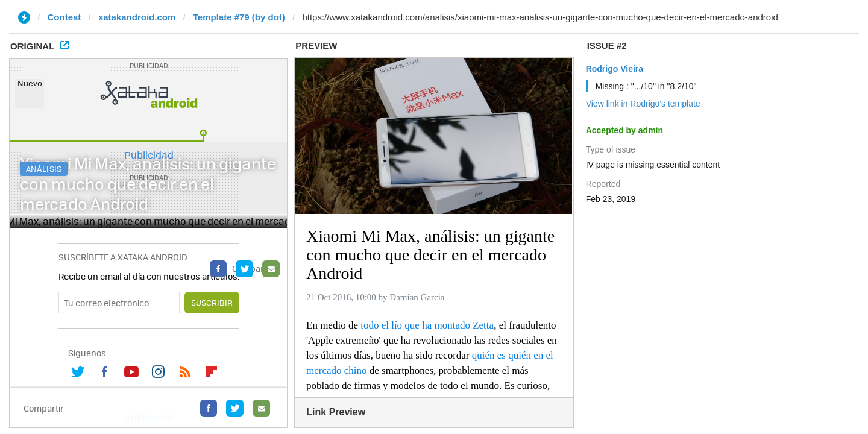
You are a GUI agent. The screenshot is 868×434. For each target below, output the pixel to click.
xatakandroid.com (137, 17)
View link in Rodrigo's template (643, 104)
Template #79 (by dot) (239, 17)
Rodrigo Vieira (615, 69)
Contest (64, 17)
